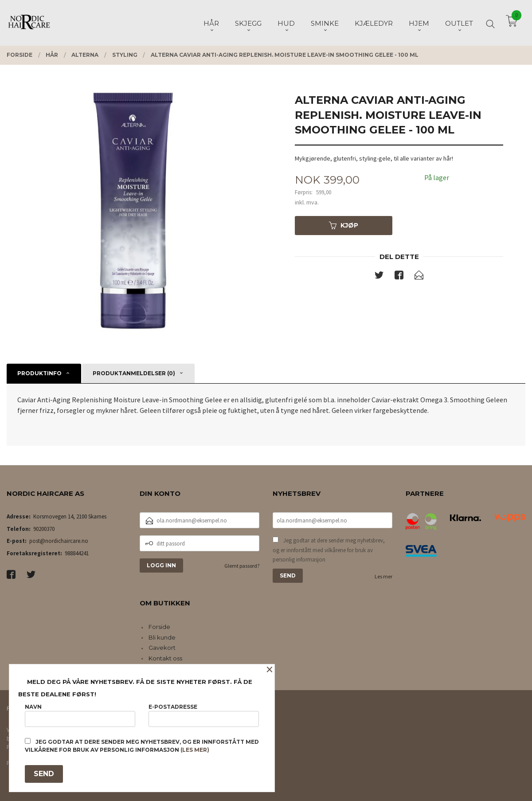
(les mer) (195, 750)
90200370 (44, 529)
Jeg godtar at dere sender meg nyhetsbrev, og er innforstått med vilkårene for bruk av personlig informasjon (329, 550)
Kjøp (344, 225)
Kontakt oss (165, 658)
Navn (80, 715)
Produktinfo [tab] (39, 373)
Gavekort (162, 648)
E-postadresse (204, 715)
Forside (159, 627)
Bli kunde (162, 637)
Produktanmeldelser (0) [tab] (134, 373)
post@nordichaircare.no (59, 541)
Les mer (383, 576)
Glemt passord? (242, 566)
